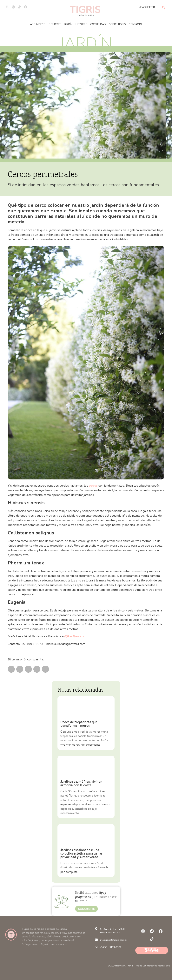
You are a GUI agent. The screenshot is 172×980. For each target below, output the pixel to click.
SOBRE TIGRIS (117, 24)
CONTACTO (135, 24)
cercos (93, 486)
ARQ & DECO (38, 24)
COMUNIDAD (98, 24)
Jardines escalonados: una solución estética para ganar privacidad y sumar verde (81, 853)
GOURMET (55, 24)
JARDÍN (68, 24)
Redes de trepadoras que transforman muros (79, 724)
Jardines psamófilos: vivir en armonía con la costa (81, 783)
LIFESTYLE (81, 24)
